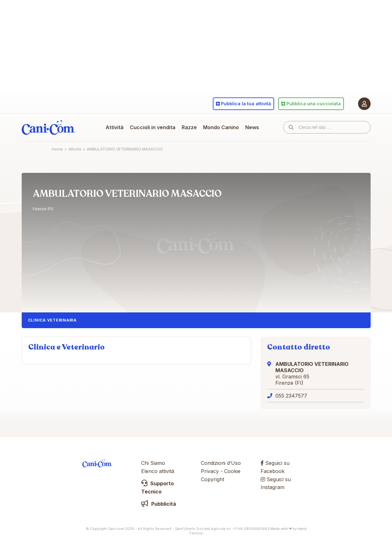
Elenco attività (158, 471)
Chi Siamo (153, 463)
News (252, 127)
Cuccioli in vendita (153, 127)
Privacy (210, 471)
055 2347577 (291, 396)
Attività (115, 127)
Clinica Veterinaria (52, 320)
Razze (189, 127)
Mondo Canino (221, 127)
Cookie (232, 471)
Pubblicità (159, 504)
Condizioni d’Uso (221, 463)
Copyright (213, 479)
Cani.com (48, 127)
